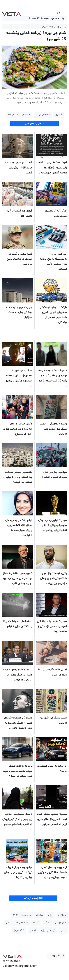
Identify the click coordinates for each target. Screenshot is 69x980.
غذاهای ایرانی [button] (43, 115)
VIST (11, 13)
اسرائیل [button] (62, 915)
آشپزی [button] (58, 115)
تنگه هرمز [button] (19, 930)
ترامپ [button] (33, 930)
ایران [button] (51, 915)
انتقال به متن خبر (35, 124)
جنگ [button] (47, 923)
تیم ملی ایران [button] (48, 930)
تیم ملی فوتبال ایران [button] (17, 923)
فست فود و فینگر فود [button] (19, 115)
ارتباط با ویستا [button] (56, 956)
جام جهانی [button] (61, 923)
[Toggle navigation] (65, 13)
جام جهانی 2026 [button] (22, 915)
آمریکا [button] (36, 923)
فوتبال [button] (40, 915)
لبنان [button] (63, 930)
